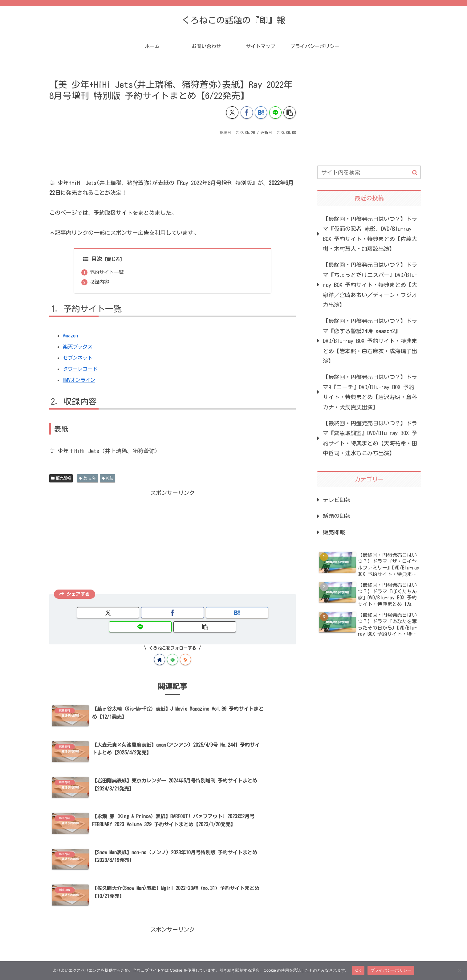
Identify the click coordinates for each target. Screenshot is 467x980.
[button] (290, 112)
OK (358, 970)
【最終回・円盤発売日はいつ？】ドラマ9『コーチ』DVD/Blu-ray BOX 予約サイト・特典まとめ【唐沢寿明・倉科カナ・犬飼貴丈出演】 (370, 392)
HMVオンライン (81, 380)
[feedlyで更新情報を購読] (173, 646)
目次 (93, 259)
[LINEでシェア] (275, 112)
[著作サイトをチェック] (160, 646)
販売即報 (61, 479)
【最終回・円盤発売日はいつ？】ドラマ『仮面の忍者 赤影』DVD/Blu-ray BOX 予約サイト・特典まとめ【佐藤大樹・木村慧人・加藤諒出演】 (370, 234)
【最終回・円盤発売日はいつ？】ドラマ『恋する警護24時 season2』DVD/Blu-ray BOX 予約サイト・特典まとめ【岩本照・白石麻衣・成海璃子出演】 (370, 341)
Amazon (71, 336)
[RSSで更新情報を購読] (185, 646)
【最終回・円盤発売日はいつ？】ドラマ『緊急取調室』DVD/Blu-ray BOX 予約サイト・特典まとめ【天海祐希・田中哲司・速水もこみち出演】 (370, 438)
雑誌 (108, 479)
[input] (369, 172)
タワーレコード (82, 369)
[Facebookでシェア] (247, 112)
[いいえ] (459, 970)
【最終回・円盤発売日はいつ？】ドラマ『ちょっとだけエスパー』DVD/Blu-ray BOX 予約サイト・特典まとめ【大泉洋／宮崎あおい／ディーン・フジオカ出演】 (370, 285)
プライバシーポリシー (391, 970)
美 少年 (88, 479)
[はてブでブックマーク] (261, 112)
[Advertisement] (173, 154)
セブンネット (79, 358)
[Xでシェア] (232, 112)
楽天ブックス (79, 347)
